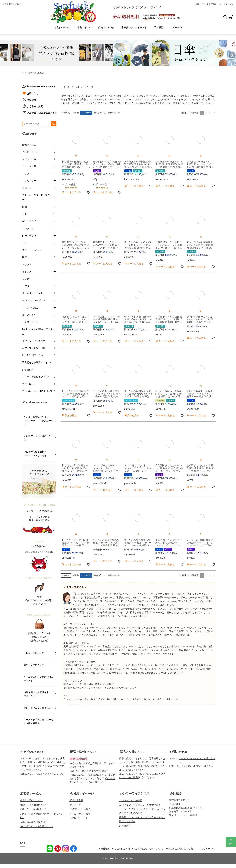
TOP (24, 73)
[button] (214, 113)
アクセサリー (29, 181)
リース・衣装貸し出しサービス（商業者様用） (39, 721)
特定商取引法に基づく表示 (181, 849)
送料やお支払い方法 (34, 653)
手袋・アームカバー (33, 250)
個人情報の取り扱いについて (149, 849)
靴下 (25, 257)
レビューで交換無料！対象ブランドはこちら (35, 453)
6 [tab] (122, 69)
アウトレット (29, 384)
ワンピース (28, 279)
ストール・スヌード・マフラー (37, 197)
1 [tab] (110, 69)
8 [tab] (126, 69)
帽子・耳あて (29, 221)
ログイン (201, 4)
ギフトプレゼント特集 (34, 348)
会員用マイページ (82, 794)
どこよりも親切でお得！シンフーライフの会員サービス (39, 421)
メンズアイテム (30, 322)
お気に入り (33, 93)
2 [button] (206, 113)
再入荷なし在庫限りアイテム (37, 362)
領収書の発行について (31, 800)
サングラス (28, 228)
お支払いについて (32, 752)
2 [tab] (112, 69)
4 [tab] (117, 69)
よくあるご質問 (35, 106)
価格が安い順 (100, 113)
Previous (4, 55)
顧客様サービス (31, 794)
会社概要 (176, 794)
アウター (27, 286)
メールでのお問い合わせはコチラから (39, 679)
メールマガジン (226, 4)
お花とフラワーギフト (34, 300)
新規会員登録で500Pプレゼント (41, 86)
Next (232, 55)
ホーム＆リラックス (33, 293)
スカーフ (27, 188)
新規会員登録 (76, 800)
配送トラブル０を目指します (39, 708)
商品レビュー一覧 (79, 818)
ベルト (26, 243)
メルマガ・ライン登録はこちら (39, 438)
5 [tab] (119, 69)
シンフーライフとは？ (135, 794)
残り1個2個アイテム (33, 355)
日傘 (25, 214)
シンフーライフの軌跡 (131, 800)
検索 (225, 17)
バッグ (26, 173)
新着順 (76, 113)
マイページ (75, 805)
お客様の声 (28, 370)
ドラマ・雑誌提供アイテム (36, 377)
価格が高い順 (114, 113)
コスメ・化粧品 (30, 308)
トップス (27, 264)
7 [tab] (124, 69)
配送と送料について (83, 752)
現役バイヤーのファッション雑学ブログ (140, 805)
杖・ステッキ (29, 315)
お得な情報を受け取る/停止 (34, 822)
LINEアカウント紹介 (80, 809)
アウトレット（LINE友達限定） (39, 391)
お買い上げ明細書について (33, 805)
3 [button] (210, 113)
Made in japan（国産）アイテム (38, 331)
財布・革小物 (29, 236)
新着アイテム (29, 145)
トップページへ (207, 849)
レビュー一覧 (29, 159)
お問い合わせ (179, 752)
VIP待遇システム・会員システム (36, 826)
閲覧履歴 (31, 100)
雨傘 (30, 73)
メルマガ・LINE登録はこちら (42, 113)
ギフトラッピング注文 (34, 341)
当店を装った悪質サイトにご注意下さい (39, 694)
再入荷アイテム (30, 152)
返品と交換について (34, 665)
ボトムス (27, 272)
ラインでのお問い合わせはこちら (196, 766)
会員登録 (212, 4)
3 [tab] (115, 69)
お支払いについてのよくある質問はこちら (41, 774)
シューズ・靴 (29, 166)
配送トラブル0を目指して (33, 809)
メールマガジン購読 (80, 814)
